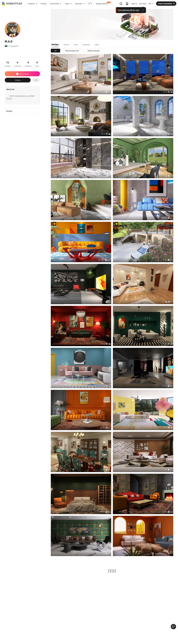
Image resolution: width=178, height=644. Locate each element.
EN (151, 4)
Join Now (143, 4)
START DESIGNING (166, 4)
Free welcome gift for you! (129, 10)
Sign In (134, 4)
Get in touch (22, 74)
